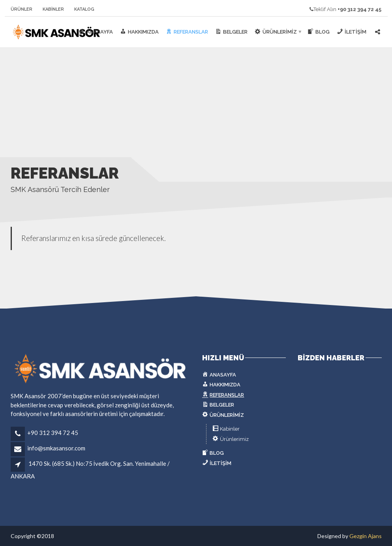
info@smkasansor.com (56, 448)
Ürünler (22, 9)
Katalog (84, 9)
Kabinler (53, 9)
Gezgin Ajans (366, 536)
